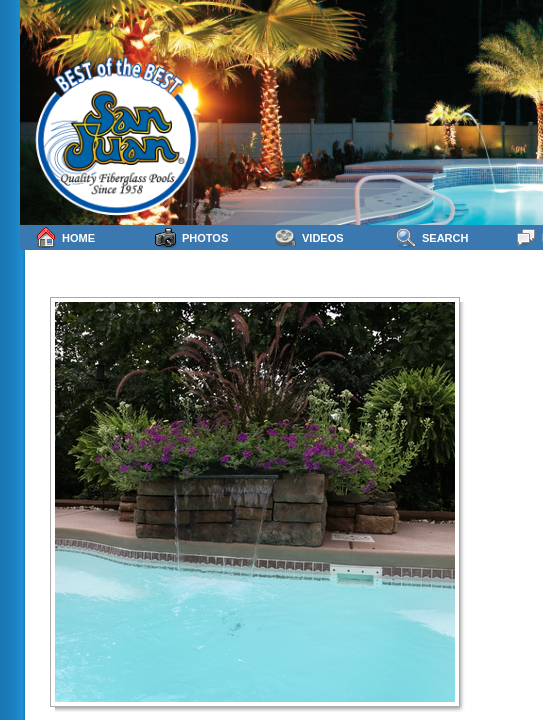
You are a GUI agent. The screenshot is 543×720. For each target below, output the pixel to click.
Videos (309, 237)
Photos (191, 237)
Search (431, 237)
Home (65, 237)
